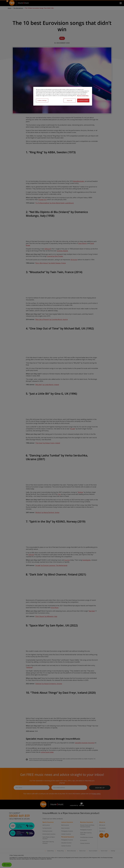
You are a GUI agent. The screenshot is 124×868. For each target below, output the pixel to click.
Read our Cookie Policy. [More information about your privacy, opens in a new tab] (83, 96)
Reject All (70, 100)
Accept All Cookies (83, 100)
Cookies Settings (42, 100)
